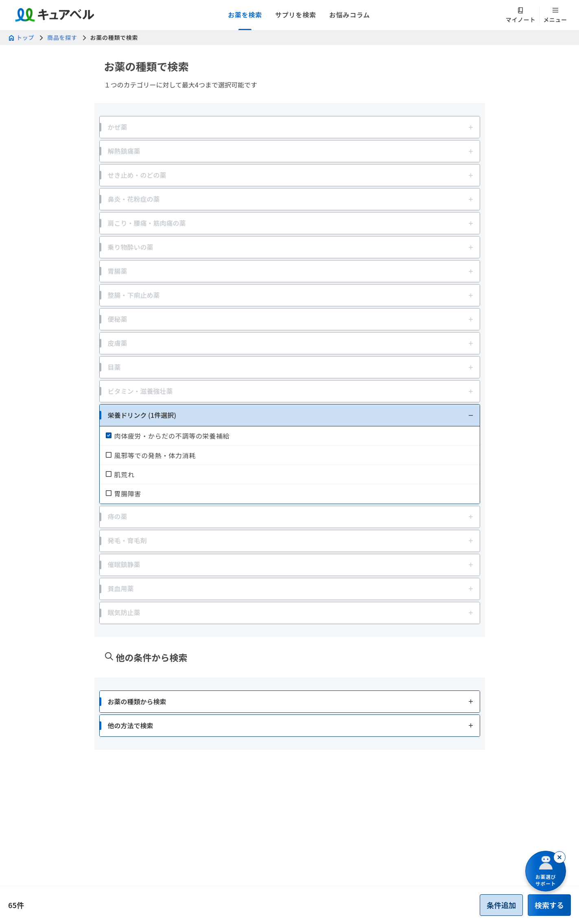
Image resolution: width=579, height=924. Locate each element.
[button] (290, 415)
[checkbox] (290, 436)
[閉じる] (559, 857)
